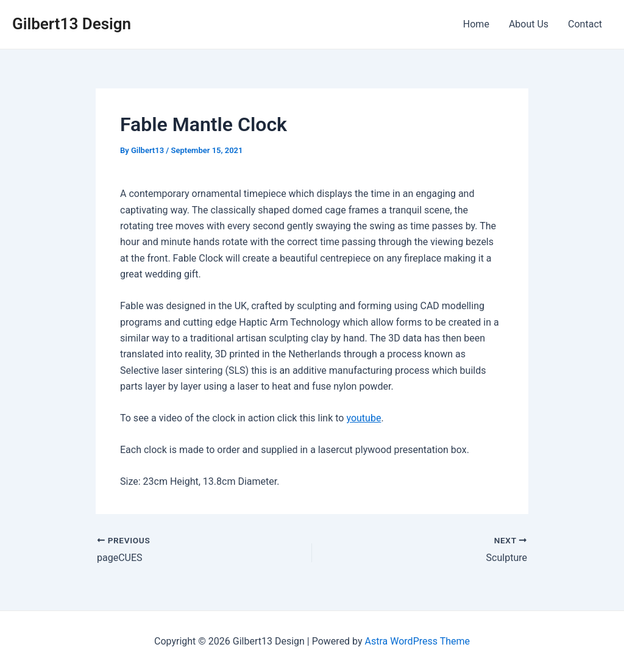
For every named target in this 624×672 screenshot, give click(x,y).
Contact (585, 24)
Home (476, 24)
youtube (363, 418)
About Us (529, 24)
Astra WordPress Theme (417, 641)
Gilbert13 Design (72, 24)
